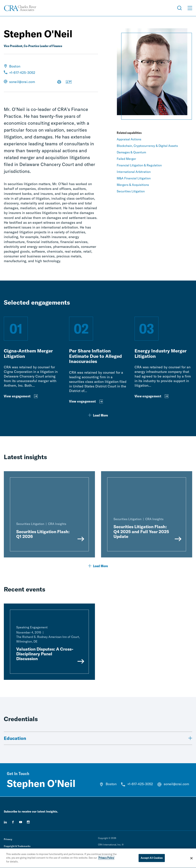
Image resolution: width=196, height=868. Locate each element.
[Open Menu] (190, 8)
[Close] (191, 859)
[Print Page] (59, 82)
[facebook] (13, 822)
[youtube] (21, 822)
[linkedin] (5, 822)
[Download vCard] (69, 82)
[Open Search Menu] (180, 8)
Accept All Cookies (152, 859)
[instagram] (28, 822)
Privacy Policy (106, 859)
